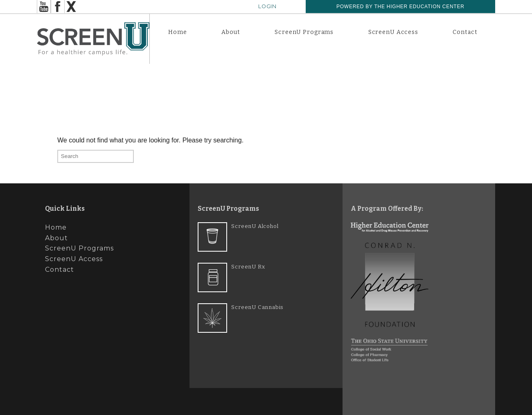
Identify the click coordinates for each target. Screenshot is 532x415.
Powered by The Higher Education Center (400, 7)
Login (267, 6)
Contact (465, 32)
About (231, 32)
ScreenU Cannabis (257, 307)
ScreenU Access (393, 32)
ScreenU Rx (248, 267)
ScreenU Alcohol (255, 226)
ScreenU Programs (304, 32)
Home (178, 32)
